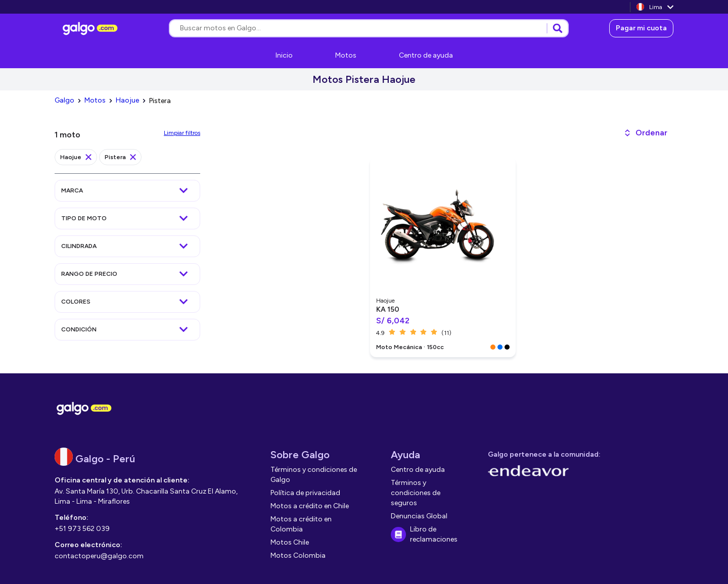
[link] (92, 28)
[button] (645, 133)
